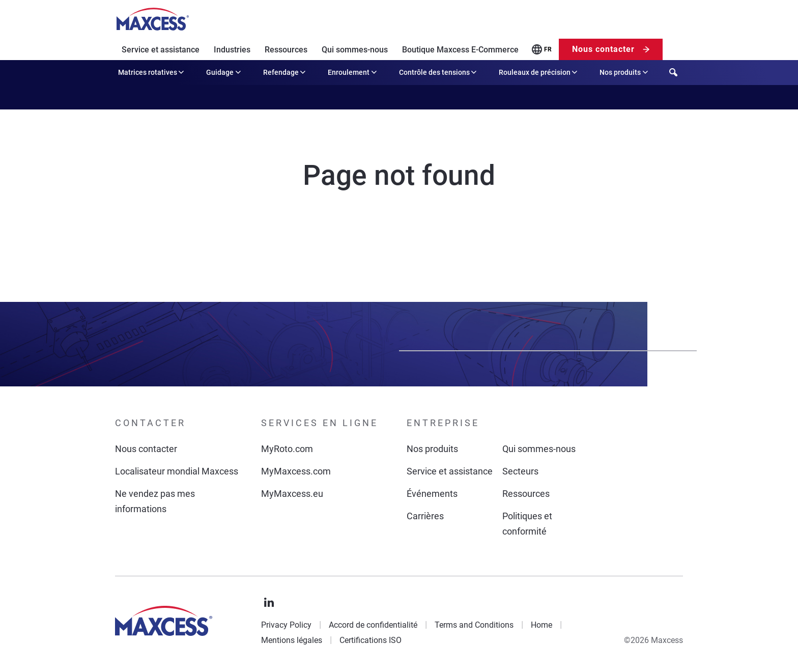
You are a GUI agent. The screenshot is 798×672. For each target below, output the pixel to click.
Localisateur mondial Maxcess (177, 471)
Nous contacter (603, 49)
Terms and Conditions (474, 625)
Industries (232, 50)
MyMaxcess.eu (292, 494)
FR (548, 49)
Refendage (285, 72)
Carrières (425, 516)
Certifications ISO (370, 640)
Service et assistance (161, 50)
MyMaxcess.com (296, 471)
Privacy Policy (286, 625)
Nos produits (624, 72)
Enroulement (353, 72)
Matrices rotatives (152, 72)
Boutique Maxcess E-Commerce (460, 50)
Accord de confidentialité (373, 625)
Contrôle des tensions (439, 72)
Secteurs (520, 471)
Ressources (286, 50)
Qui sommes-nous (355, 50)
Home (541, 625)
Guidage (224, 72)
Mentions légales (292, 640)
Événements (432, 494)
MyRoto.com (287, 449)
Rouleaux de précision (539, 72)
